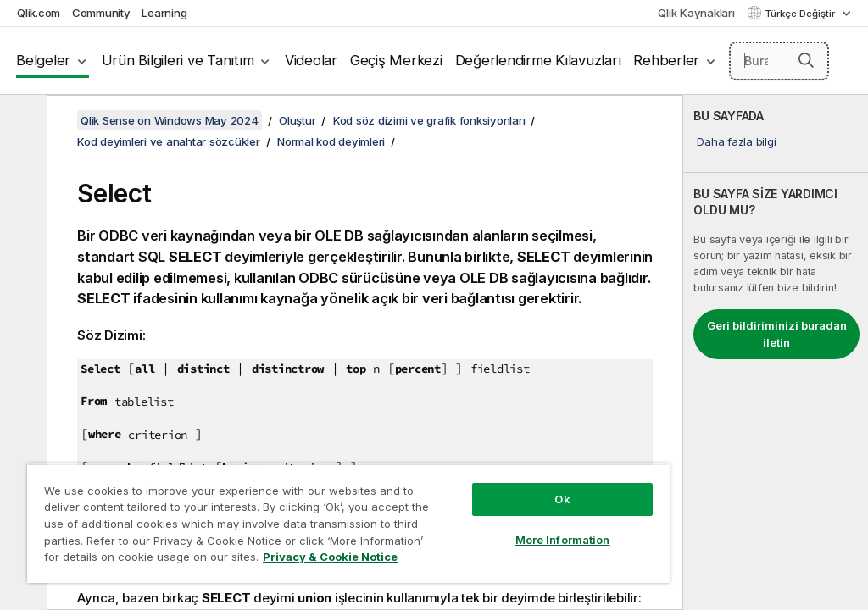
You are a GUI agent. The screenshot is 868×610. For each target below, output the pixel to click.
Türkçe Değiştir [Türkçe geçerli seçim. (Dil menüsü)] (801, 14)
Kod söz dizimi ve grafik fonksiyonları (429, 120)
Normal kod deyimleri (331, 141)
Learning (164, 13)
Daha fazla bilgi (736, 141)
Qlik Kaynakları (696, 13)
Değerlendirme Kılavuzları (538, 60)
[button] (806, 60)
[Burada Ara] (779, 61)
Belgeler (43, 60)
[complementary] (776, 352)
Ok (562, 499)
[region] (348, 523)
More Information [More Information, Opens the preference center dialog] (563, 540)
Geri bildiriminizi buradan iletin (777, 334)
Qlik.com (39, 13)
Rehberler (666, 60)
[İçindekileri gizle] (21, 121)
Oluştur (297, 120)
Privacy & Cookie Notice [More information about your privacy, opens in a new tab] (330, 557)
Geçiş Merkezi (396, 60)
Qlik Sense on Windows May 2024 (170, 120)
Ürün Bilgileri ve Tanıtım (178, 60)
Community (101, 13)
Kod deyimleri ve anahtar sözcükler (169, 141)
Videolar (311, 60)
